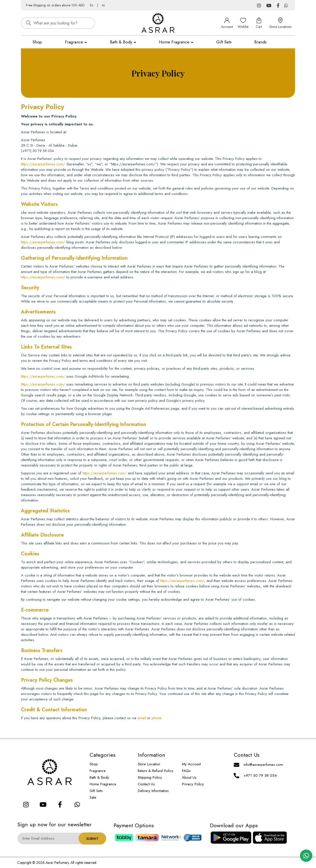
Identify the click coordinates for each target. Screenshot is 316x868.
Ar (103, 5)
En (92, 5)
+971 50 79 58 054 (260, 775)
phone (157, 718)
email (142, 718)
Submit (92, 839)
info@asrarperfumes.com (263, 765)
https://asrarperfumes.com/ (43, 164)
